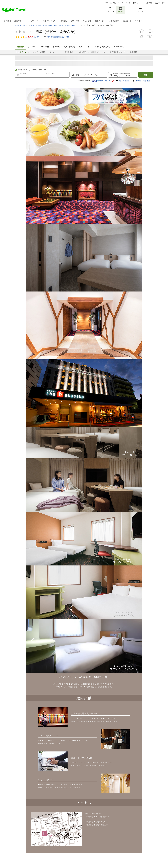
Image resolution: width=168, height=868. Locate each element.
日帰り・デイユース (40, 70)
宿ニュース (32, 47)
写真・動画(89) (69, 47)
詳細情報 (133, 52)
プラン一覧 (45, 47)
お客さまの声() (102, 47)
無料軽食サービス (98, 52)
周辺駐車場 (69, 52)
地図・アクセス (85, 47)
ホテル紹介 (82, 52)
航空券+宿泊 (99, 81)
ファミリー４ (55, 52)
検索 (146, 75)
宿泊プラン (23, 70)
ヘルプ (106, 3)
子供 (95, 75)
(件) (38, 37)
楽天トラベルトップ (22, 25)
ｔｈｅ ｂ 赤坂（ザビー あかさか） (46, 32)
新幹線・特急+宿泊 (142, 81)
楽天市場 (149, 3)
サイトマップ (126, 3)
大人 (89, 75)
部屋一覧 (56, 47)
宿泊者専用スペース (117, 52)
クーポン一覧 (119, 47)
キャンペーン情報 (38, 52)
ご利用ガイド (115, 3)
